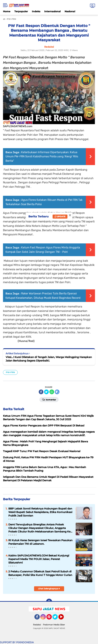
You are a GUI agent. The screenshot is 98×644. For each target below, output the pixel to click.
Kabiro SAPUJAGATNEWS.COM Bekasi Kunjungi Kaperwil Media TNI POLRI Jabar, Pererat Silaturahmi (39, 559)
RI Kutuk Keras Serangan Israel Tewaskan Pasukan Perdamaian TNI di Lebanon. (40, 542)
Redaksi (37, 625)
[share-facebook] (41, 392)
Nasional (70, 11)
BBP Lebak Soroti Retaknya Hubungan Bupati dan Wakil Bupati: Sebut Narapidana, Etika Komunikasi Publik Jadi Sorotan (40, 512)
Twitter (57, 618)
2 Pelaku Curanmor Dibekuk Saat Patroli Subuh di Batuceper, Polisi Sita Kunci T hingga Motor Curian (40, 573)
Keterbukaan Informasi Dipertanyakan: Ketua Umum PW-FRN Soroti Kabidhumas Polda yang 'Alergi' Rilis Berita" (42, 157)
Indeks (36, 11)
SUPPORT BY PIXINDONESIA (17, 642)
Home (7, 11)
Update (60, 216)
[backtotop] (49, 602)
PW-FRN (10, 372)
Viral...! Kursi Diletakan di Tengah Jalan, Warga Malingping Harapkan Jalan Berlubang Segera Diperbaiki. (49, 359)
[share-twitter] (46, 392)
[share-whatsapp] (52, 392)
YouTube (63, 618)
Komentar (49, 399)
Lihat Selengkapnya (49, 589)
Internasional (52, 11)
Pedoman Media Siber (54, 625)
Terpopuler (21, 11)
